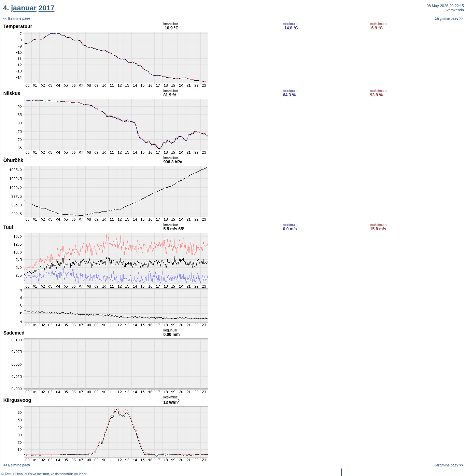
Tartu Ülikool (14, 474)
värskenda (455, 10)
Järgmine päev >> (449, 19)
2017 (47, 8)
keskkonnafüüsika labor (69, 474)
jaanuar (24, 8)
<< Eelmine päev (17, 19)
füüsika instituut (37, 474)
